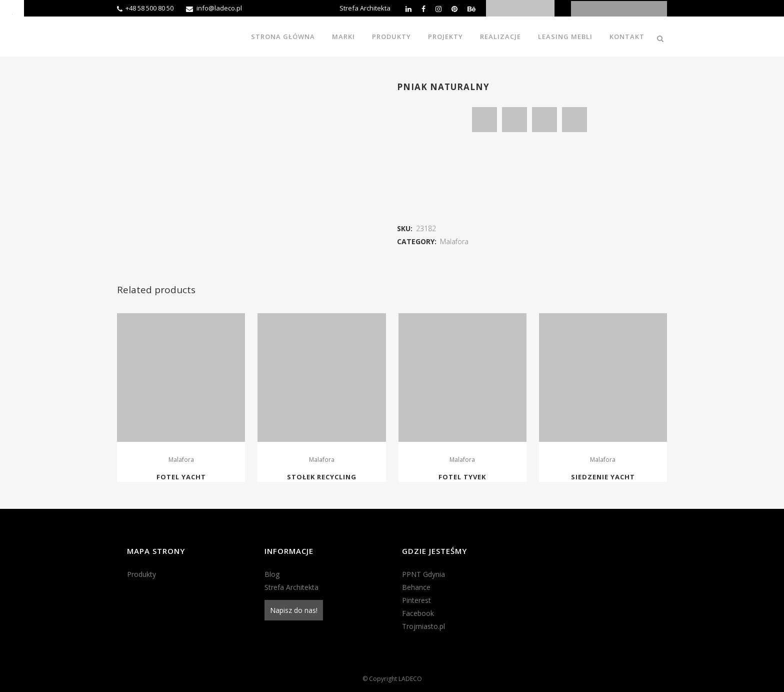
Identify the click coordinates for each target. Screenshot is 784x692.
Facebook (418, 613)
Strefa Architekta (365, 8)
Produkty (141, 574)
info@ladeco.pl (219, 8)
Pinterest (416, 600)
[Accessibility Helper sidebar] (12, 12)
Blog (272, 574)
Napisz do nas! (294, 610)
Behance (416, 587)
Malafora (454, 241)
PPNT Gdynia (423, 574)
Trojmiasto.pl (423, 626)
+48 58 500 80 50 (149, 8)
